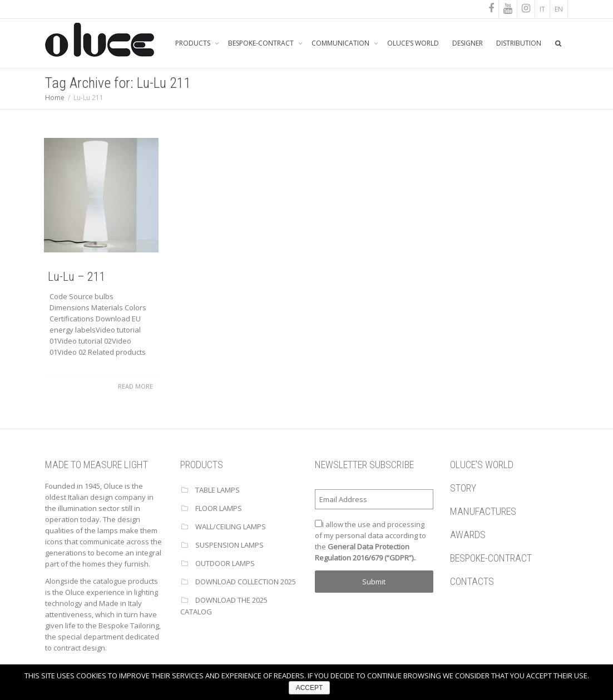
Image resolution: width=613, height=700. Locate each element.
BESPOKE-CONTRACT (262, 43)
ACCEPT (310, 688)
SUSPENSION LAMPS (229, 545)
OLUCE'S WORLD (482, 465)
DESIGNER (468, 43)
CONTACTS (472, 581)
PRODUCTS (194, 43)
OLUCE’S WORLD (413, 43)
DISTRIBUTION (519, 43)
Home (55, 98)
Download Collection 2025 (246, 582)
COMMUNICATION (341, 43)
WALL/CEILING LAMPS (231, 527)
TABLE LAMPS (217, 490)
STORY (463, 488)
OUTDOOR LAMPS (225, 563)
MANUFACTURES (483, 511)
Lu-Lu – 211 (76, 277)
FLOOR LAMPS (219, 508)
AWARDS (468, 535)
